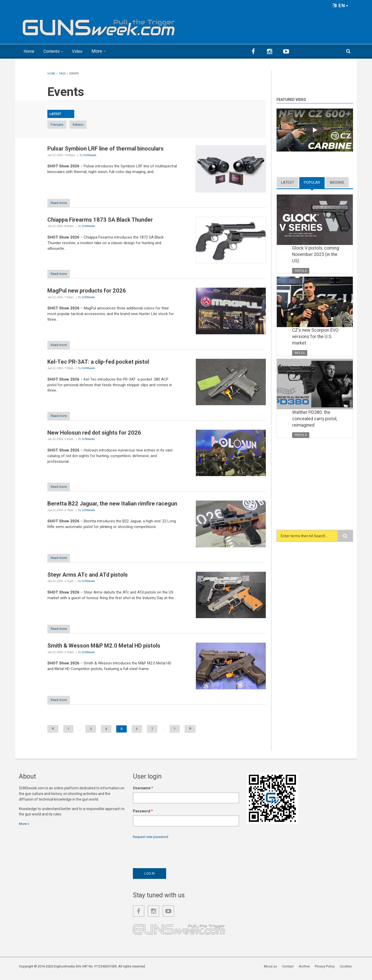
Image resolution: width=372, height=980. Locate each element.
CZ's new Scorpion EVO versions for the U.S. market (316, 337)
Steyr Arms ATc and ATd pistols (88, 578)
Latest (288, 182)
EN (341, 6)
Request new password (152, 841)
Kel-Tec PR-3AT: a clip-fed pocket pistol (98, 363)
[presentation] (172, 856)
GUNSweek (90, 155)
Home (30, 51)
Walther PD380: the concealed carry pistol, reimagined (315, 420)
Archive (337, 182)
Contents (55, 51)
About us (273, 971)
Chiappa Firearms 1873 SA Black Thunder (100, 220)
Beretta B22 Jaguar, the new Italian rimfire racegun (112, 506)
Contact (290, 971)
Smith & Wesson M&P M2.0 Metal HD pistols (104, 649)
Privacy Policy (326, 971)
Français (61, 125)
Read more (61, 203)
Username (143, 792)
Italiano (91, 125)
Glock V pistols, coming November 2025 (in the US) (316, 254)
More (103, 51)
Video (82, 51)
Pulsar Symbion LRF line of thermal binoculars (105, 149)
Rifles (300, 354)
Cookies (347, 971)
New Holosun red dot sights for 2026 (94, 435)
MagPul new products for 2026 (87, 292)
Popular (312, 182)
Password (143, 815)
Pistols (301, 271)
